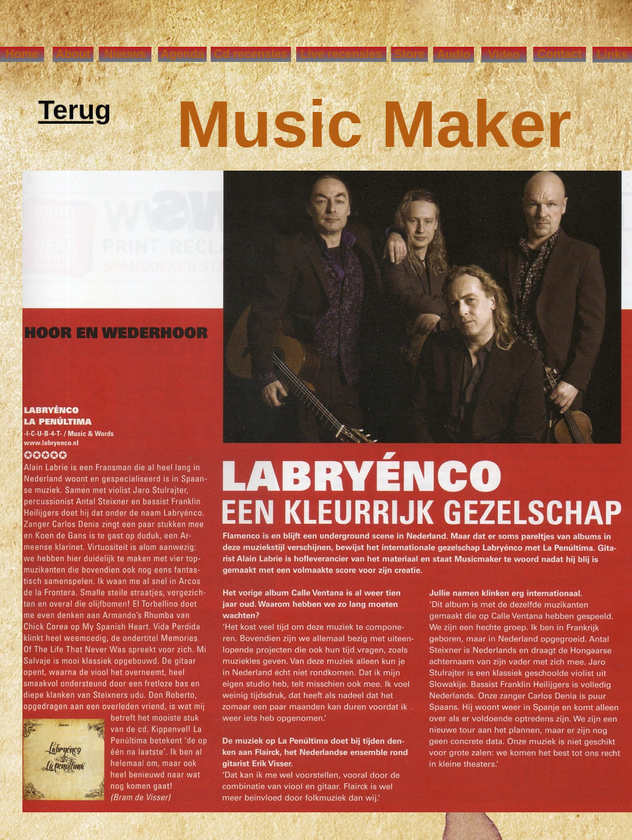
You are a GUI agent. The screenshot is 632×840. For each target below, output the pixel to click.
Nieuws (125, 54)
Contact (560, 54)
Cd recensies (251, 54)
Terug (75, 112)
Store (409, 54)
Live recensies (341, 54)
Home (22, 54)
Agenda (182, 54)
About (73, 54)
